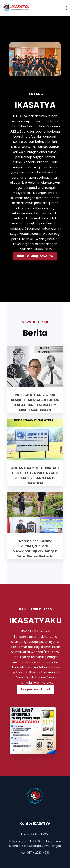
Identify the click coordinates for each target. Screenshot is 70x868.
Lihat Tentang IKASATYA (35, 256)
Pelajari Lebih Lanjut (36, 689)
